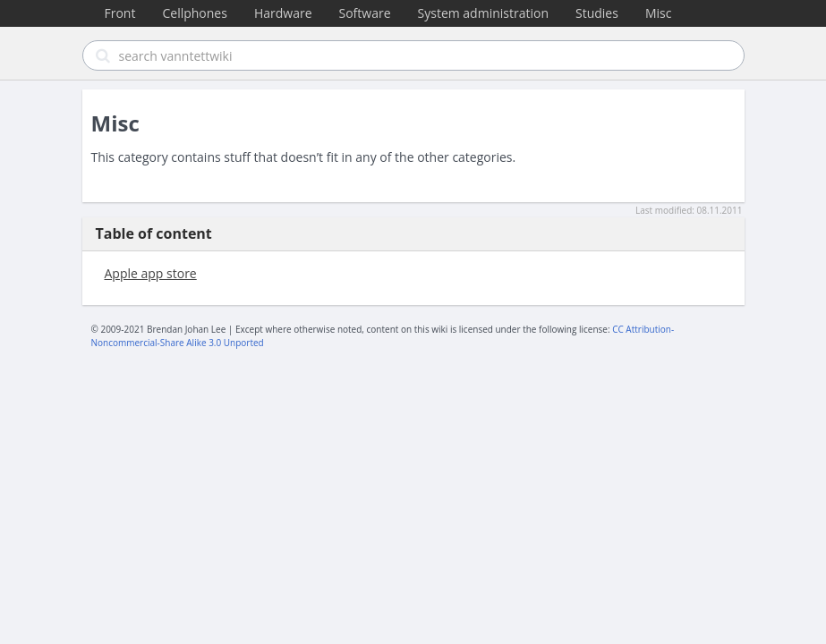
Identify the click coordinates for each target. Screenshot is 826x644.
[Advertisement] (413, 182)
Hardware (283, 13)
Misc (659, 13)
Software (365, 13)
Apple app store (151, 273)
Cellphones (194, 13)
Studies (597, 13)
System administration (483, 13)
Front (120, 13)
